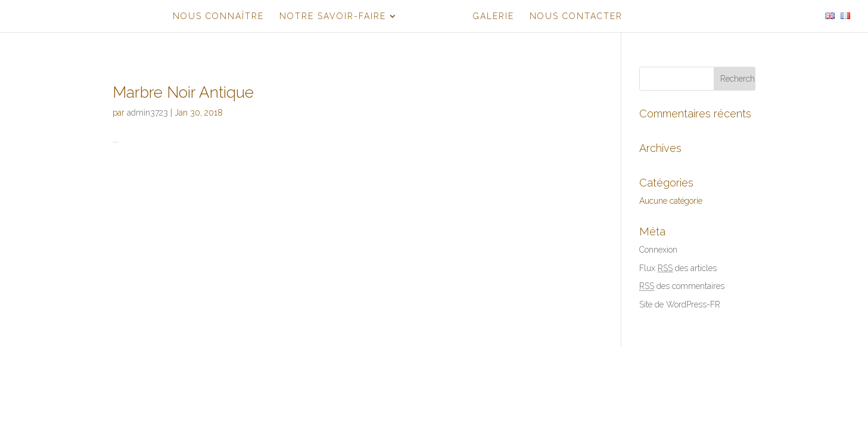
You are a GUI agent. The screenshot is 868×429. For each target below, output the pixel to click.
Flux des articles (678, 268)
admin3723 (147, 113)
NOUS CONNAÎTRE (218, 16)
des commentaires (682, 286)
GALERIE (494, 16)
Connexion (658, 250)
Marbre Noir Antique (183, 92)
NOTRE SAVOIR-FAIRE (333, 16)
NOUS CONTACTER (576, 16)
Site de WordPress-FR (680, 304)
